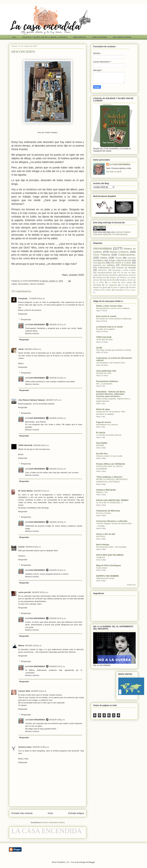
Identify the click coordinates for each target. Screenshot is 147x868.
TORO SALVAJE (25, 445)
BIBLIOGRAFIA (80, 37)
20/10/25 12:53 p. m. (33, 646)
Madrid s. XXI (102, 492)
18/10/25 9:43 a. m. (41, 445)
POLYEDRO (102, 443)
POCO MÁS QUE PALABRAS (110, 555)
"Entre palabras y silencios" (110, 477)
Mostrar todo (131, 585)
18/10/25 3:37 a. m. (54, 400)
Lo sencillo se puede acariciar (109, 435)
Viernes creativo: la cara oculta (109, 456)
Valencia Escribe (109, 280)
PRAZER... (101, 445)
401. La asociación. (104, 384)
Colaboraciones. (127, 255)
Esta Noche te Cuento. (121, 263)
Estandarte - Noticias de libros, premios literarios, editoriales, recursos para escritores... (111, 394)
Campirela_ (23, 298)
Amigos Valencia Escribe (120, 260)
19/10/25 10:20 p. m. (58, 418)
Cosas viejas (102, 568)
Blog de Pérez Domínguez (109, 565)
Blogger (92, 862)
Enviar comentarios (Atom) (54, 822)
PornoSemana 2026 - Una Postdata (111, 547)
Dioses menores (129, 275)
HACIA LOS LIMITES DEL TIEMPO (112, 500)
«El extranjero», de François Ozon (111, 363)
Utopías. (113, 278)
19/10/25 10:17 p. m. (58, 325)
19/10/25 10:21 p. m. (58, 469)
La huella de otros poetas (120, 282)
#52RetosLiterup (128, 265)
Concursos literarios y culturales (112, 521)
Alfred (21, 349)
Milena (21, 646)
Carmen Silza (24, 691)
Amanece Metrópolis (106, 490)
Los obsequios (111, 285)
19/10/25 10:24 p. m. (58, 570)
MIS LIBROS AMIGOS (122, 37)
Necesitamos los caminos (107, 425)
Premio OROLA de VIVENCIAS (111, 464)
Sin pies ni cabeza (118, 287)
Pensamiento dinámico (107, 381)
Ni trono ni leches (104, 513)
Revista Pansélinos (110, 275)
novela (117, 290)
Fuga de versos (104, 422)
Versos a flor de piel (106, 534)
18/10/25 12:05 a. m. (33, 349)
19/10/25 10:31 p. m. (58, 618)
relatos (104, 258)
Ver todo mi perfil (114, 172)
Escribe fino (102, 454)
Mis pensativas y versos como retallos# (113, 308)
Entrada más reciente (22, 813)
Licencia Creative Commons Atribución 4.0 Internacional (112, 233)
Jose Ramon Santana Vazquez (32, 400)
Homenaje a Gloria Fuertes (124, 270)
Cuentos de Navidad (126, 268)
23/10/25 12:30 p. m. (41, 747)
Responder (23, 314)
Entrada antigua (76, 813)
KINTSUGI (101, 536)
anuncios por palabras (104, 265)
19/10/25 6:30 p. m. (33, 547)
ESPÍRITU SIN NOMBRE (108, 576)
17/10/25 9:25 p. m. (37, 298)
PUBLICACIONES (100, 37)
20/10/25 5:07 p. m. (57, 666)
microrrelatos (23, 284)
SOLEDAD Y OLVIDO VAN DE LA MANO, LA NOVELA (45, 37)
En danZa (101, 433)
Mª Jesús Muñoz (25, 491)
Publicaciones (104, 268)
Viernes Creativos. (37, 284)
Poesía (119, 258)
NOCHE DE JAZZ (104, 373)
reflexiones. (102, 270)
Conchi (21, 547)
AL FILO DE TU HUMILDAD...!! (109, 503)
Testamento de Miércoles (108, 511)
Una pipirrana (99, 263)
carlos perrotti (24, 592)
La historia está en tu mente (109, 327)
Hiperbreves (101, 278)
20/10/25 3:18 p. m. (39, 691)
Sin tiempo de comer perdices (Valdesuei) (114, 319)
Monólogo (97, 285)
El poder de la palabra (106, 329)
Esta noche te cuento (106, 316)
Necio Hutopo (103, 545)
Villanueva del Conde (105, 578)
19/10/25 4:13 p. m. (41, 491)
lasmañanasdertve (105, 273)
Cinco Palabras (102, 255)
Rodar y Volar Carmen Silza (109, 306)
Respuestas (26, 319)
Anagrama (101, 557)
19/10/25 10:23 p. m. (58, 522)
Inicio (14, 37)
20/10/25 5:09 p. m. (57, 720)
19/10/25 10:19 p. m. (58, 378)
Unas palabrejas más (106, 371)
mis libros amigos (129, 290)
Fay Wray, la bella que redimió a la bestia (114, 350)
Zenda (99, 348)
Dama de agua (103, 409)
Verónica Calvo (25, 747)
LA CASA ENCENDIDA (35, 325)
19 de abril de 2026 (104, 339)
